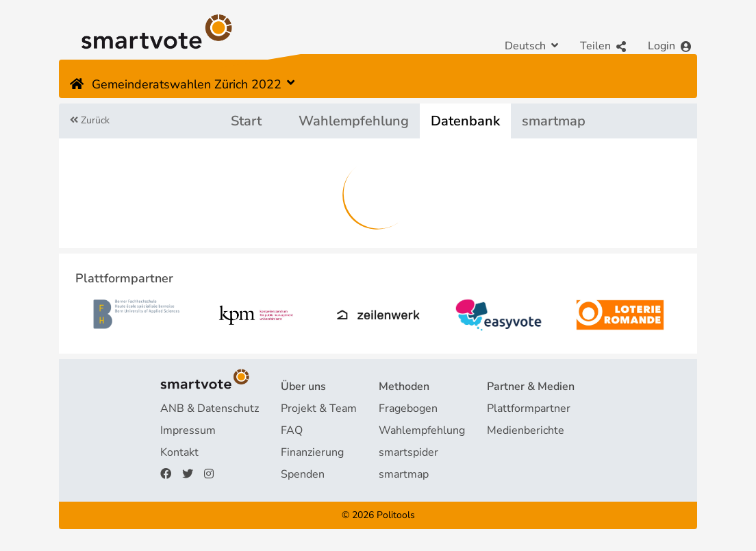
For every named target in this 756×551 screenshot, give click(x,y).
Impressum (188, 430)
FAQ (292, 430)
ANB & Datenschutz (210, 408)
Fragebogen (408, 408)
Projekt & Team (319, 408)
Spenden (303, 474)
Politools (396, 515)
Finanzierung (312, 452)
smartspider (408, 452)
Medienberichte (526, 430)
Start (246, 121)
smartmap (554, 121)
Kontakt (179, 452)
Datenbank (465, 121)
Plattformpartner (529, 408)
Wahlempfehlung (354, 121)
